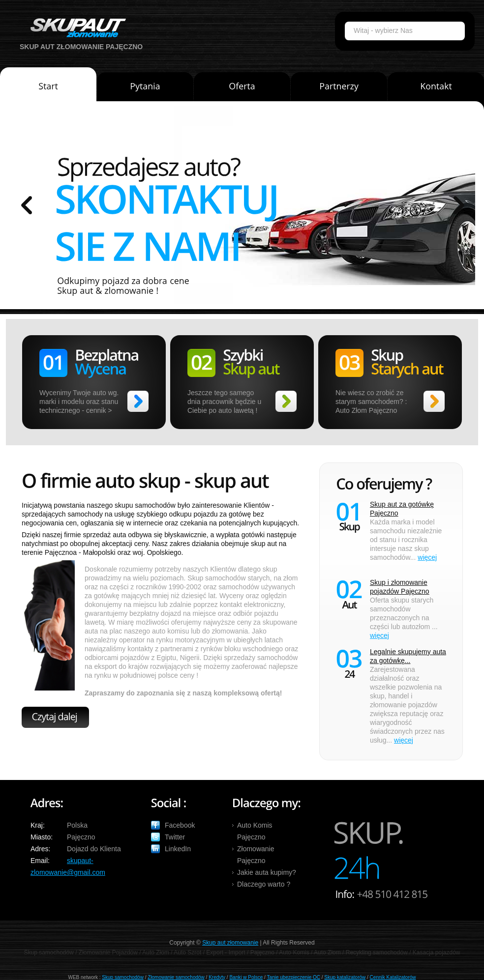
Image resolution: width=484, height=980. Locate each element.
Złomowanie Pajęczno (256, 855)
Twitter (175, 837)
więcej (427, 557)
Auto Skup (75, 28)
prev (27, 205)
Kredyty (217, 977)
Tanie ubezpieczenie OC (294, 977)
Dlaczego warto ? (264, 884)
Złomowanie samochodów (176, 977)
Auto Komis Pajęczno (255, 831)
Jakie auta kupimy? (267, 872)
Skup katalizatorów (345, 977)
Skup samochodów (123, 977)
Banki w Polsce (246, 977)
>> (138, 401)
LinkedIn (178, 849)
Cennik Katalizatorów (393, 977)
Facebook (180, 825)
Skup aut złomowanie (230, 943)
